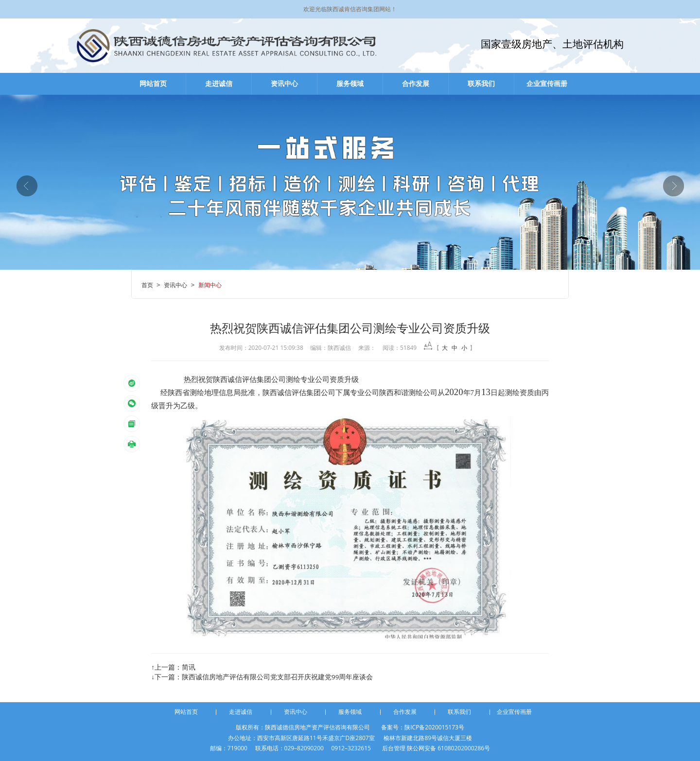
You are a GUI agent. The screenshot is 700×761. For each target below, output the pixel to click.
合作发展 (416, 84)
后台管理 (394, 748)
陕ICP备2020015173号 (434, 727)
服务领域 (350, 84)
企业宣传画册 (547, 84)
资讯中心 (284, 84)
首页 (147, 285)
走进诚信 (219, 84)
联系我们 (481, 84)
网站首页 (153, 84)
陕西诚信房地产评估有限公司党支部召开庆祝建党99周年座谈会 (277, 677)
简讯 (189, 667)
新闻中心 (210, 285)
